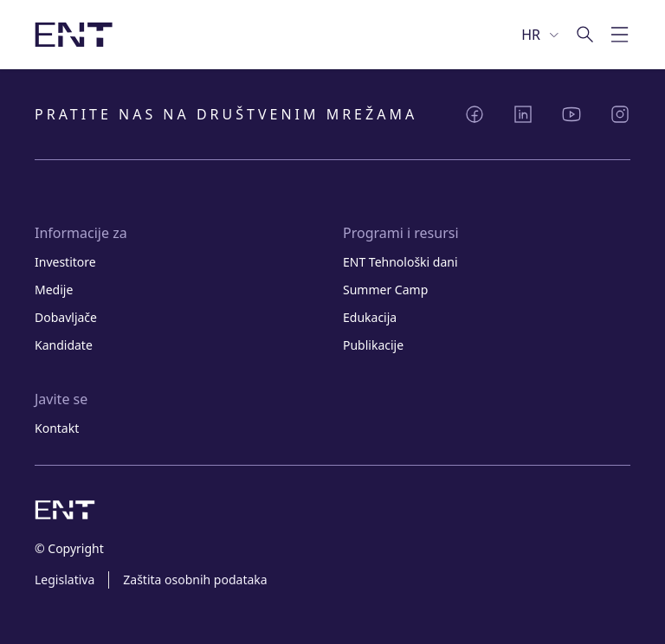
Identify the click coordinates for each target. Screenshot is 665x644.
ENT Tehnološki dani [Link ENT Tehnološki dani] (400, 262)
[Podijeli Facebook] (475, 114)
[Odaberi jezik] (541, 35)
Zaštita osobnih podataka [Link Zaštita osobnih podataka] (195, 580)
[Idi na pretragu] (585, 35)
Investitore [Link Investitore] (65, 262)
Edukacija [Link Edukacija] (370, 317)
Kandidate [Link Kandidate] (64, 345)
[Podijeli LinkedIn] (523, 114)
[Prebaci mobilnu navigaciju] (620, 35)
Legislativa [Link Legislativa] (65, 580)
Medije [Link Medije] (54, 290)
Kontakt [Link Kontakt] (57, 428)
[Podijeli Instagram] (620, 114)
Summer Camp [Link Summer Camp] (385, 290)
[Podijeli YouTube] (571, 114)
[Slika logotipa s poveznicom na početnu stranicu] (74, 35)
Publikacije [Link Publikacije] (373, 345)
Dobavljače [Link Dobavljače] (66, 317)
